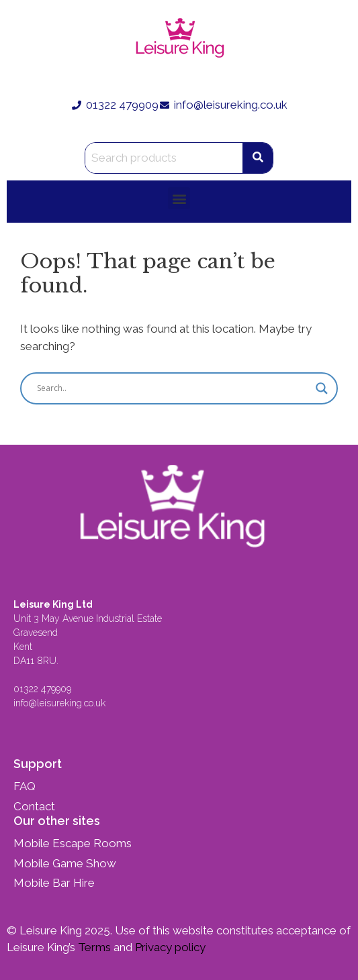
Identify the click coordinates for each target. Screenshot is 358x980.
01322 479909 (42, 689)
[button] (179, 198)
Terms (93, 947)
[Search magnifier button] (322, 388)
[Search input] (173, 388)
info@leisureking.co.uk (61, 703)
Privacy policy (169, 947)
